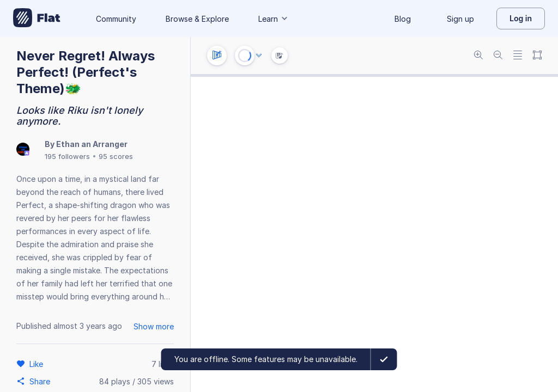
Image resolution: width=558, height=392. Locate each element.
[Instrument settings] (217, 56)
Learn (274, 19)
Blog (403, 19)
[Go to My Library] (37, 19)
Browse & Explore (197, 19)
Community (116, 19)
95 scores (116, 156)
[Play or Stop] (245, 56)
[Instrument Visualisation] (280, 56)
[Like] (38, 364)
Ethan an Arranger (92, 144)
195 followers (67, 156)
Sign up (460, 19)
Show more (154, 326)
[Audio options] (259, 56)
